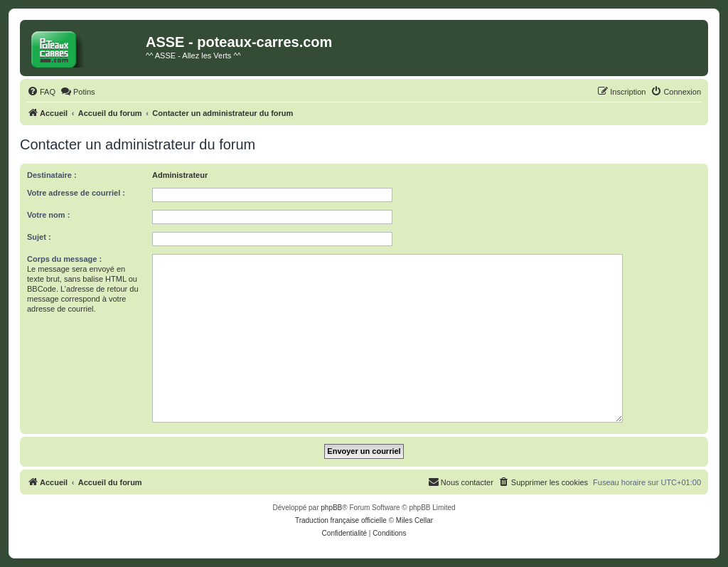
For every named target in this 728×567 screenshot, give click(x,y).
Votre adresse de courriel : (76, 193)
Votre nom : (48, 215)
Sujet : (39, 237)
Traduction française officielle (341, 520)
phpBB (331, 508)
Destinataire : (52, 175)
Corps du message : (64, 259)
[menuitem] (41, 92)
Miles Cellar (414, 520)
